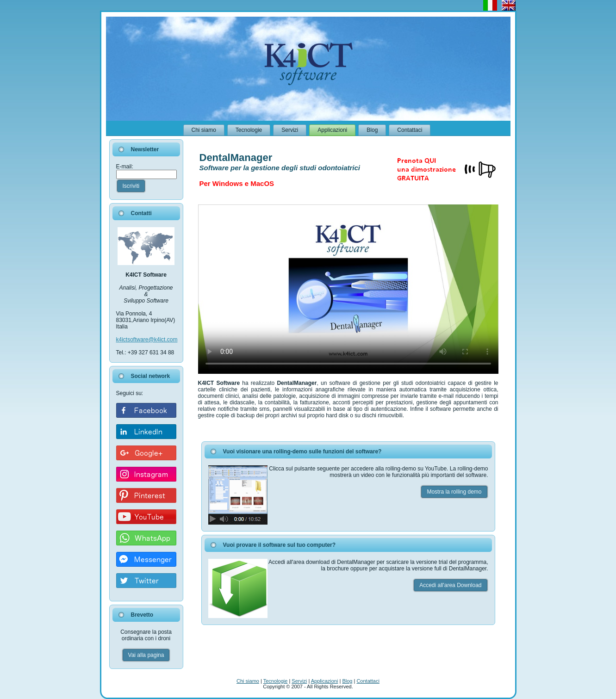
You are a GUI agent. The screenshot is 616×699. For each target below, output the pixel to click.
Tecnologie (276, 681)
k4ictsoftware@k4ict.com (147, 340)
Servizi (299, 681)
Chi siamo (248, 681)
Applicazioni (325, 681)
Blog (347, 681)
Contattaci (368, 681)
